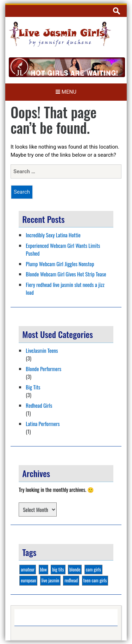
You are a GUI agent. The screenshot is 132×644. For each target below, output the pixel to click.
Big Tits (33, 387)
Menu (66, 92)
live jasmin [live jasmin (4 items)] (50, 580)
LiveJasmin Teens (42, 350)
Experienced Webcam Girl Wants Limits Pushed (63, 249)
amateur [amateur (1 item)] (28, 569)
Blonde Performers (43, 369)
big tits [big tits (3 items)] (58, 569)
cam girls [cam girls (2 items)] (93, 569)
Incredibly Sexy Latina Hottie (53, 235)
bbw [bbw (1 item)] (43, 569)
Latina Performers (43, 424)
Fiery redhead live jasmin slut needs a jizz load (65, 289)
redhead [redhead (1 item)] (71, 580)
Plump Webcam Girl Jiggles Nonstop (60, 264)
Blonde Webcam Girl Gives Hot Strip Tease (66, 274)
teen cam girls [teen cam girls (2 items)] (95, 580)
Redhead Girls (39, 405)
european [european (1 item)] (28, 580)
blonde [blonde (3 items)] (75, 569)
